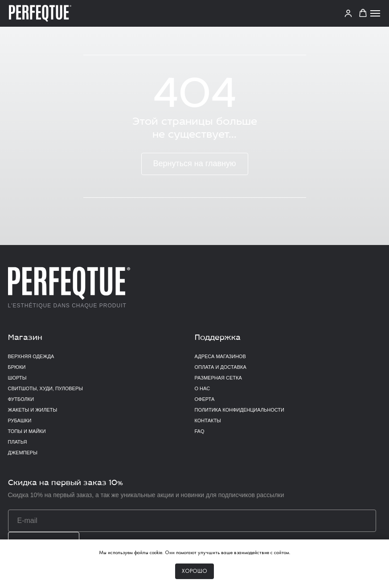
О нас (203, 388)
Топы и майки (27, 431)
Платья (18, 442)
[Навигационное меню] (375, 13)
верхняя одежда (31, 356)
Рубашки (20, 421)
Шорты (17, 378)
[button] (363, 13)
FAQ (200, 431)
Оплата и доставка (221, 367)
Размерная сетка (218, 378)
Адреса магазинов (220, 356)
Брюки (17, 367)
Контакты (208, 421)
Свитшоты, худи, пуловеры (45, 388)
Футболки (21, 399)
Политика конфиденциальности (240, 410)
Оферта (205, 399)
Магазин (25, 338)
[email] (192, 521)
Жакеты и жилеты (33, 410)
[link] (348, 13)
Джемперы (23, 453)
